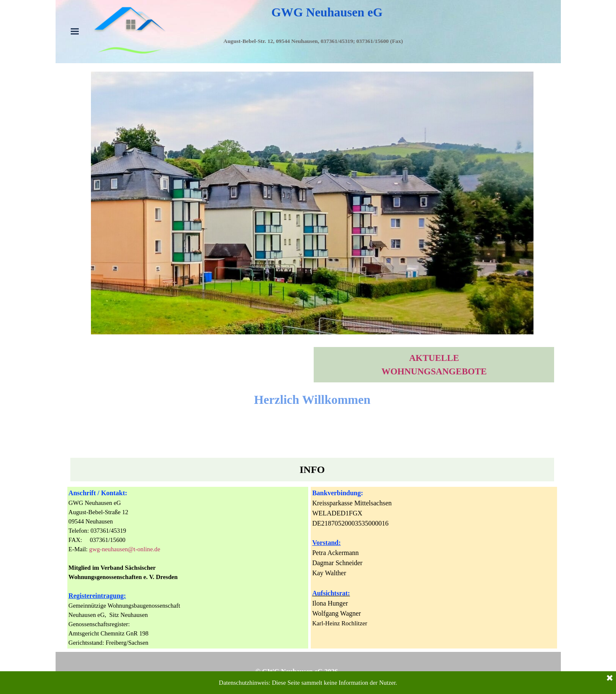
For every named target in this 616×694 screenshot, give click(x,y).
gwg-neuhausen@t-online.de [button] (125, 549)
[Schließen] (610, 682)
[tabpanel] (361, 50)
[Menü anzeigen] (75, 31)
